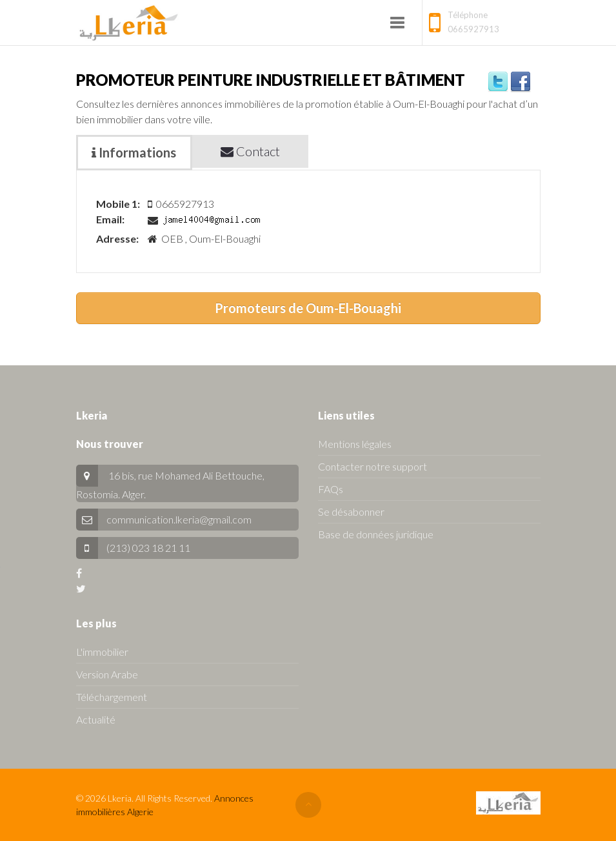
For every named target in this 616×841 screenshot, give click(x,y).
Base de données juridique (376, 534)
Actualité (96, 719)
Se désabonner (351, 512)
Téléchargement (112, 697)
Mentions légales (355, 444)
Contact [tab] (250, 151)
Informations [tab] (134, 152)
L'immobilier (102, 652)
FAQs (331, 489)
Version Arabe (107, 674)
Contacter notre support (373, 466)
